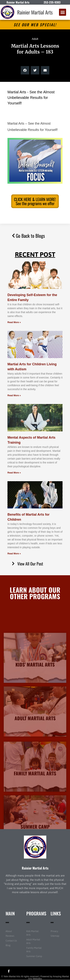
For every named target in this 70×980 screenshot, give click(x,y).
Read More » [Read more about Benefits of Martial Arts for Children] (14, 554)
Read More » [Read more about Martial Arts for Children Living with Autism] (14, 395)
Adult (35, 39)
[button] (63, 12)
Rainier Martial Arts (35, 12)
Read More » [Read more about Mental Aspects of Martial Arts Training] (14, 473)
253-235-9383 (52, 2)
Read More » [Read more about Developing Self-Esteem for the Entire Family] (14, 322)
